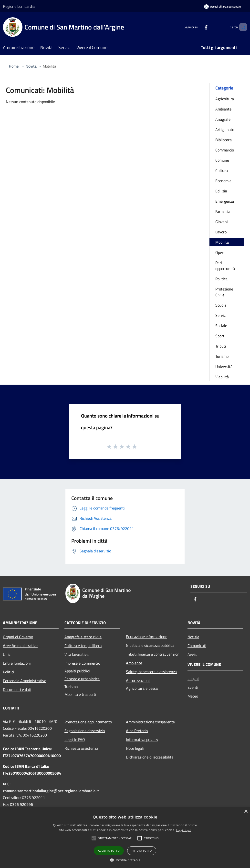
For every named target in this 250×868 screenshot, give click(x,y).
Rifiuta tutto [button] (142, 851)
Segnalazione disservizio (85, 731)
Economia (223, 181)
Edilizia (221, 191)
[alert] (125, 838)
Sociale (221, 326)
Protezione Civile (224, 292)
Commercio (225, 150)
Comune (222, 160)
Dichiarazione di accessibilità (150, 757)
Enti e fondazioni (17, 663)
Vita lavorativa (77, 654)
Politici (9, 672)
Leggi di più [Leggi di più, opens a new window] (184, 830)
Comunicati (197, 646)
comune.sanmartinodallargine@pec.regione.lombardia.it (51, 791)
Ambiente (223, 109)
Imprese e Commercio (82, 663)
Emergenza (225, 201)
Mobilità (222, 242)
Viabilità (222, 377)
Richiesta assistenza (81, 748)
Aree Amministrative (20, 646)
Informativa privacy (142, 739)
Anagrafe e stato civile (83, 637)
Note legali (135, 748)
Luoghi (193, 678)
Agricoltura (225, 99)
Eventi (193, 687)
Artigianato (225, 130)
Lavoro (221, 232)
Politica (221, 279)
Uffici (7, 654)
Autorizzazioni (138, 680)
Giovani (222, 222)
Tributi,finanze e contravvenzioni (153, 654)
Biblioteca (224, 140)
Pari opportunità (225, 266)
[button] (115, 838)
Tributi (221, 346)
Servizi (221, 315)
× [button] (246, 812)
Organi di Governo (18, 637)
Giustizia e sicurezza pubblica (150, 645)
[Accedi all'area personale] (222, 6)
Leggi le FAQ (75, 739)
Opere (220, 252)
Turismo (222, 356)
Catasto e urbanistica (82, 679)
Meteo (193, 696)
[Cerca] (241, 27)
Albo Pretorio (137, 731)
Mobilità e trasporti (80, 694)
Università (224, 367)
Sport (220, 336)
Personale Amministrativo (25, 681)
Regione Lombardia (19, 6)
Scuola (221, 305)
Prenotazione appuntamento (88, 722)
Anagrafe (223, 119)
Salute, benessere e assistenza (151, 672)
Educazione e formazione (147, 637)
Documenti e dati (17, 689)
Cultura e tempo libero (83, 646)
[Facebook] (198, 27)
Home (14, 66)
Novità (31, 66)
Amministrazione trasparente (150, 722)
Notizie (193, 637)
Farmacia (223, 211)
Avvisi (193, 654)
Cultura (222, 170)
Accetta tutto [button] (109, 851)
